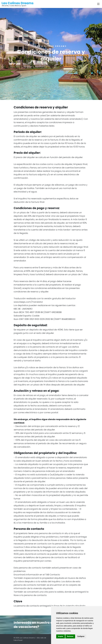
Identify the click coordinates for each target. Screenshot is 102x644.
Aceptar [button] (61, 636)
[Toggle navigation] (98, 4)
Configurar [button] (81, 636)
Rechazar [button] (70, 636)
